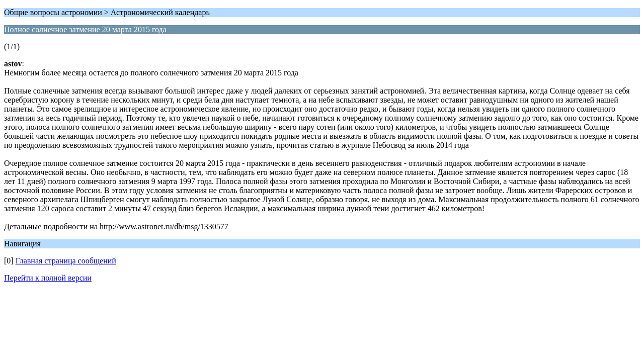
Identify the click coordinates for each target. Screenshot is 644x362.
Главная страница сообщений (66, 261)
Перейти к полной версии (48, 278)
